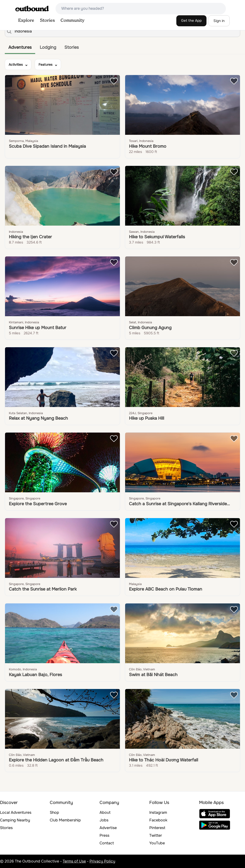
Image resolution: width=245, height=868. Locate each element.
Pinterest (157, 828)
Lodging (48, 47)
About (105, 812)
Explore (26, 21)
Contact (107, 843)
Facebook (158, 820)
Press (104, 835)
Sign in (219, 21)
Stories (47, 21)
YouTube (157, 843)
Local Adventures (16, 812)
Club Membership (65, 820)
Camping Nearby (15, 820)
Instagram (158, 812)
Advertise (108, 828)
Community (72, 21)
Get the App (191, 21)
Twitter (156, 835)
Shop (54, 812)
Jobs (104, 820)
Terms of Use (74, 861)
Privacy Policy (102, 861)
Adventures (20, 47)
